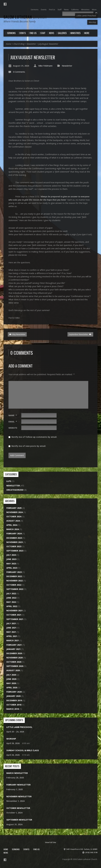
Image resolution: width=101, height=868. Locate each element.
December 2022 (14, 576)
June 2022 (11, 598)
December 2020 (14, 653)
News (6, 853)
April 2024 (12, 525)
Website (13, 428)
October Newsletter (18, 808)
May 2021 (11, 632)
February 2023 (14, 572)
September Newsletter (80, 334)
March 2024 (13, 529)
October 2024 (14, 516)
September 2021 (15, 619)
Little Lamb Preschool (19, 727)
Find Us (36, 849)
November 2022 (14, 581)
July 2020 (11, 675)
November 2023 (14, 542)
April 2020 (12, 688)
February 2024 (14, 533)
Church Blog (19, 44)
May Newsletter (17, 334)
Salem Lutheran (25, 17)
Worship (11, 739)
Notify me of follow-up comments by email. (34, 437)
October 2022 (14, 585)
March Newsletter (17, 773)
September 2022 (15, 589)
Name (13, 415)
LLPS (9, 481)
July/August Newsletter (48, 44)
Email (13, 422)
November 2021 (14, 611)
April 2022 (12, 606)
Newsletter (31, 44)
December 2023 (14, 538)
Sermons (16, 849)
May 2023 (11, 564)
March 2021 (13, 640)
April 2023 (12, 568)
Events (26, 849)
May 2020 (11, 683)
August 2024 (13, 521)
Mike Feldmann (45, 66)
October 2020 (14, 662)
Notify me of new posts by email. (29, 446)
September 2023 (15, 551)
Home (8, 44)
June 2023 (11, 559)
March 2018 (13, 709)
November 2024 (14, 512)
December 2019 (14, 700)
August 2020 (13, 670)
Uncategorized (15, 490)
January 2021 (13, 649)
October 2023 (14, 546)
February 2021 (14, 645)
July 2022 (11, 593)
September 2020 (15, 666)
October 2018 (14, 705)
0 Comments (19, 72)
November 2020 (14, 658)
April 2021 (12, 636)
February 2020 (14, 692)
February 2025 (14, 508)
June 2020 (11, 679)
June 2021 (11, 628)
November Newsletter (19, 796)
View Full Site (50, 842)
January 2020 (13, 696)
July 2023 (11, 555)
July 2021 (11, 623)
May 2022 (11, 602)
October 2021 (14, 615)
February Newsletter (18, 785)
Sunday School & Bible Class (23, 750)
